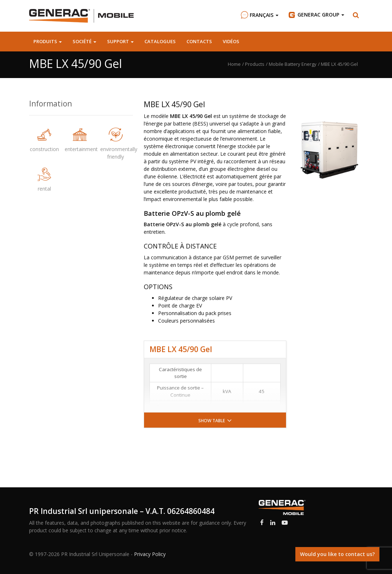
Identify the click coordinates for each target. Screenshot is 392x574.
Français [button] (259, 15)
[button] (356, 15)
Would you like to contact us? (337, 554)
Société (84, 41)
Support (120, 41)
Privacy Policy (150, 554)
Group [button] (316, 15)
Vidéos (231, 41)
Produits (48, 41)
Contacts (199, 41)
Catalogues (160, 41)
